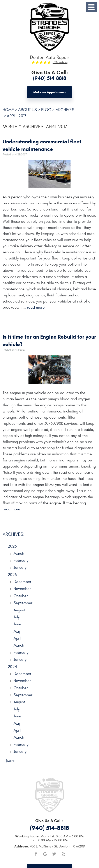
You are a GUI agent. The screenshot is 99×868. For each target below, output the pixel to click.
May (17, 631)
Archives (65, 110)
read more (36, 307)
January (20, 568)
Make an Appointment (49, 92)
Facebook (36, 854)
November (22, 589)
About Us (27, 110)
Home (8, 110)
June (17, 624)
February (21, 561)
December (22, 582)
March (19, 554)
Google (45, 854)
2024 (12, 667)
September (23, 603)
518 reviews (60, 62)
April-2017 (17, 116)
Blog (46, 110)
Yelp (63, 854)
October (21, 596)
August (19, 610)
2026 (12, 546)
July (17, 617)
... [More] (9, 761)
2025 (12, 575)
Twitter (54, 854)
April (17, 638)
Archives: (14, 534)
